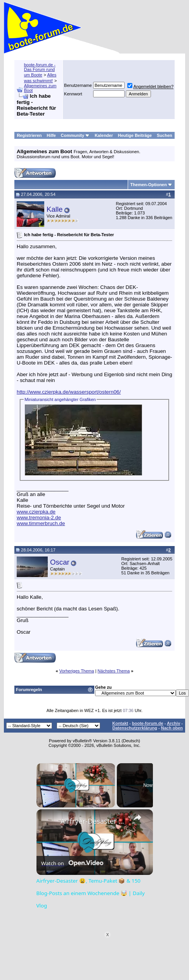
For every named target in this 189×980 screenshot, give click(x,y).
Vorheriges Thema (77, 671)
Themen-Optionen (149, 185)
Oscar (60, 562)
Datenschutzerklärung (135, 728)
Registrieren (29, 135)
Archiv (173, 723)
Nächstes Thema (114, 671)
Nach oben (172, 728)
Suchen (165, 135)
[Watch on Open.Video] (72, 863)
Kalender (104, 135)
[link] (49, 822)
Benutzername (78, 85)
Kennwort (73, 94)
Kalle (55, 209)
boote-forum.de (148, 723)
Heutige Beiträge (135, 135)
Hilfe (51, 135)
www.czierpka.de (36, 512)
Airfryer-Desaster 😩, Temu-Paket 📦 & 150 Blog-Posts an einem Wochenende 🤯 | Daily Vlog (94, 821)
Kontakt (120, 723)
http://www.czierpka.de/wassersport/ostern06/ (69, 392)
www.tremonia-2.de (39, 518)
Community (75, 135)
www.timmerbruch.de (41, 523)
